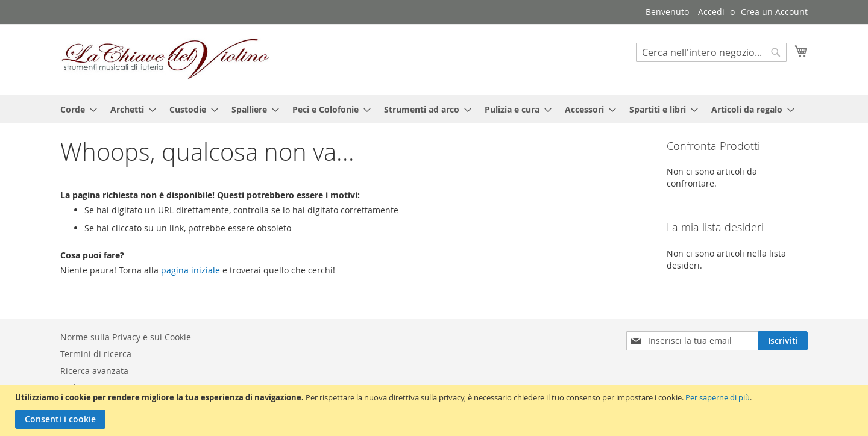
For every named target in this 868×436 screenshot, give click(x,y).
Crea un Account (774, 12)
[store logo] (166, 59)
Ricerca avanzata (94, 371)
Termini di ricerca (96, 354)
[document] (436, 410)
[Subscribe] (783, 341)
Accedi (711, 12)
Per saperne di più (718, 397)
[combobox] (711, 52)
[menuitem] (75, 109)
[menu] (434, 109)
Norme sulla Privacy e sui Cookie (126, 337)
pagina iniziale (190, 270)
